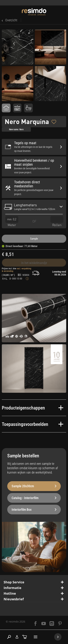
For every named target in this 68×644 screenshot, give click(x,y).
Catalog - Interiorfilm (34, 498)
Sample (34, 239)
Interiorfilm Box (34, 510)
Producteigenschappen (33, 408)
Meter (12, 221)
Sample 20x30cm (34, 486)
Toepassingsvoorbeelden (33, 424)
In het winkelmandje (34, 263)
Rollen (57, 221)
